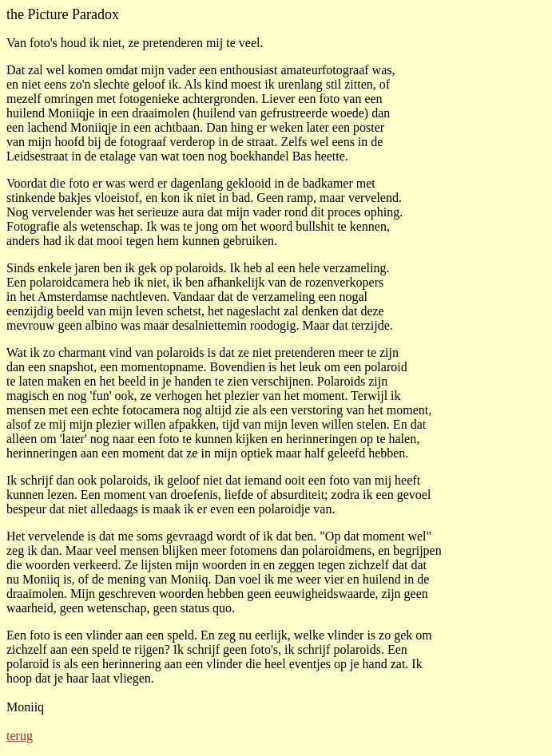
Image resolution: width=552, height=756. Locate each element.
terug (20, 736)
